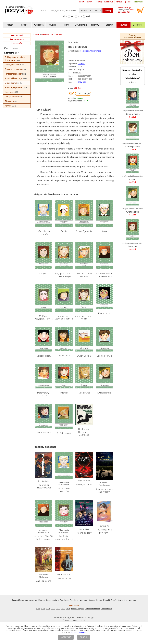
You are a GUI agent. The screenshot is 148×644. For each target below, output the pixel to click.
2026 (38, 609)
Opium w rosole (44, 433)
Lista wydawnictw (92, 609)
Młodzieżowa (11, 83)
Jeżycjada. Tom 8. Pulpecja (84, 275)
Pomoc (99, 600)
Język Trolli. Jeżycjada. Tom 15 (64, 317)
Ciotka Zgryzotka (84, 231)
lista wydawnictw (17, 39)
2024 (48, 609)
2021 (63, 609)
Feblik (64, 231)
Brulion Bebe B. (84, 356)
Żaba (104, 231)
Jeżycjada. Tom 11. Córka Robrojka (64, 275)
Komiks (8, 106)
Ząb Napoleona (44, 581)
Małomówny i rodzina (44, 394)
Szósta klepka (64, 433)
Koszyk (42, 600)
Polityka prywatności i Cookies (83, 600)
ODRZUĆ (84, 637)
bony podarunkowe (105, 2)
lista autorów (17, 43)
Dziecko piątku (44, 356)
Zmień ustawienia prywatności (124, 600)
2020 (68, 609)
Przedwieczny (64, 578)
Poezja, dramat (12, 97)
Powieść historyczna (14, 69)
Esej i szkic (10, 92)
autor (80, 16)
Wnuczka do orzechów (44, 233)
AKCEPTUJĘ (66, 637)
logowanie (139, 2)
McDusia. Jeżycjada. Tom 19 (44, 317)
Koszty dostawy (52, 600)
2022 (58, 609)
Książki (8, 48)
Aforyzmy (9, 101)
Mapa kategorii (78, 609)
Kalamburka (84, 393)
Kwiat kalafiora (104, 393)
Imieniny (64, 393)
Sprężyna (44, 274)
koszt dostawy (85, 2)
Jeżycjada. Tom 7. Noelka (84, 317)
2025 (43, 609)
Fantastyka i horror (13, 74)
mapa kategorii (17, 35)
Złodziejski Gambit (84, 485)
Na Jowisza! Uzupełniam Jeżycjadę (84, 432)
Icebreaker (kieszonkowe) (44, 486)
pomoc (128, 2)
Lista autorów (106, 609)
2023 (53, 609)
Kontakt (107, 600)
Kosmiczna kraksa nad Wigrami (104, 490)
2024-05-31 (83, 82)
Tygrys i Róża (64, 356)
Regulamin (65, 600)
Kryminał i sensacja (14, 78)
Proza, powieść (12, 65)
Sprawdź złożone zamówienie (133, 36)
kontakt (119, 2)
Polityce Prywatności (78, 632)
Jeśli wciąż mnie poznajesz (104, 531)
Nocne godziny (84, 533)
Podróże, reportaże (14, 87)
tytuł (88, 16)
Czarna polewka (104, 356)
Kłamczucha (104, 313)
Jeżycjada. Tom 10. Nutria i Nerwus (104, 275)
